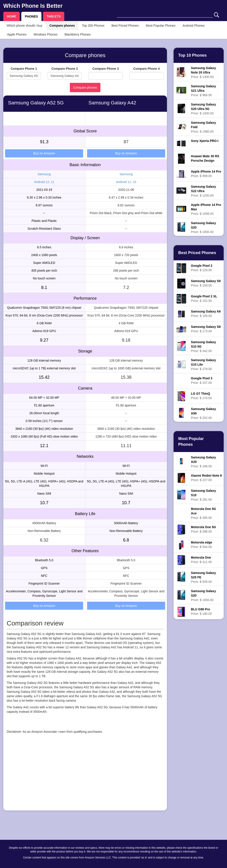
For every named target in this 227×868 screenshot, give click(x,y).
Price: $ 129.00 (202, 268)
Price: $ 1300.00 (203, 72)
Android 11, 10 (126, 182)
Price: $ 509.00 (203, 577)
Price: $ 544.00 (202, 545)
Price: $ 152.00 (204, 299)
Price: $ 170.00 (201, 396)
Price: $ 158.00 (206, 283)
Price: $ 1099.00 (206, 209)
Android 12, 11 (44, 182)
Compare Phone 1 (24, 69)
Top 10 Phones (192, 55)
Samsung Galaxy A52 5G (36, 103)
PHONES (31, 16)
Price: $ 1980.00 (203, 127)
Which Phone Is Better (33, 6)
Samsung (44, 174)
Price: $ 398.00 (203, 529)
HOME (12, 16)
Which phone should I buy (24, 26)
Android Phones (194, 26)
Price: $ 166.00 (203, 462)
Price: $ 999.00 (206, 174)
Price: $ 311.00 (201, 560)
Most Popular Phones (161, 26)
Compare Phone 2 (65, 69)
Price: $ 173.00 (206, 329)
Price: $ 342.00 (203, 346)
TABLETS (54, 16)
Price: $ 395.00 (203, 513)
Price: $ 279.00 (203, 364)
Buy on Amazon (44, 153)
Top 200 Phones (93, 26)
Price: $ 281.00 (203, 495)
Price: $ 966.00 (203, 91)
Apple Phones (17, 34)
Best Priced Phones (125, 26)
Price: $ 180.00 (201, 611)
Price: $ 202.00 (203, 413)
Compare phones (62, 26)
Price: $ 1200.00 (203, 191)
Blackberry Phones (78, 34)
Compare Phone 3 (106, 69)
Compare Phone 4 (146, 69)
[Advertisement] (85, 776)
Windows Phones (45, 34)
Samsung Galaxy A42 (112, 103)
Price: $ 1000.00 (203, 227)
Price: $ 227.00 (206, 478)
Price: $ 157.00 (202, 380)
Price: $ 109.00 (206, 314)
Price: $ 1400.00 (203, 109)
